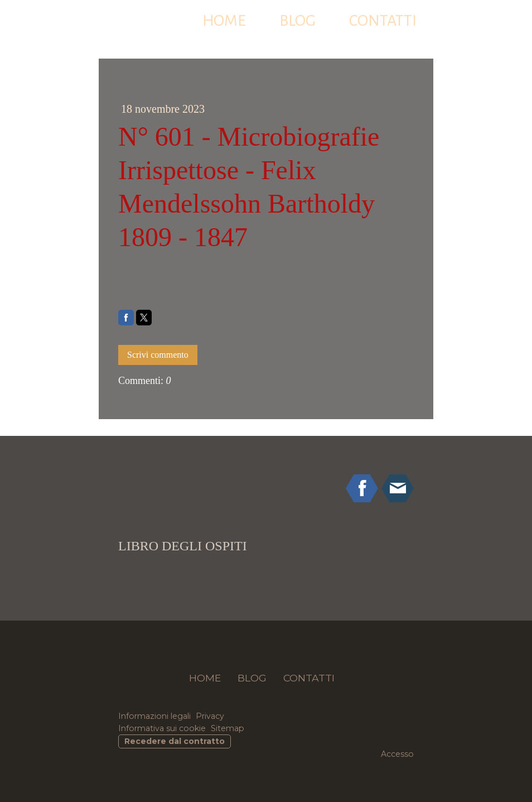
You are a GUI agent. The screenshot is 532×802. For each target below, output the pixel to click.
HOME (224, 21)
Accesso (397, 754)
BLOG (298, 21)
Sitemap (228, 728)
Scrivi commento (158, 355)
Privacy (210, 716)
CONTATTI (383, 21)
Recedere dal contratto (175, 741)
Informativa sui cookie (162, 728)
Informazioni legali (154, 716)
